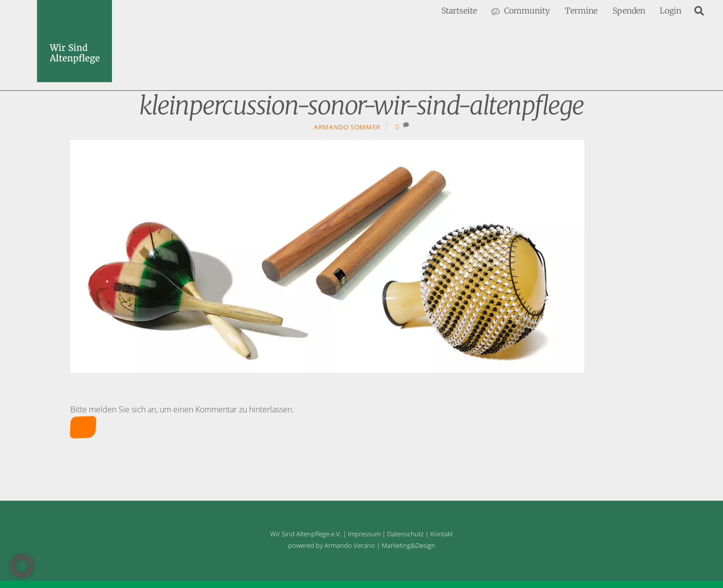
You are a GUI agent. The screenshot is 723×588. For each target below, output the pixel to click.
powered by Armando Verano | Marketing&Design (362, 545)
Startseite (459, 11)
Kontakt (442, 534)
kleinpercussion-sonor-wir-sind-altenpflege (361, 106)
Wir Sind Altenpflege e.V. (306, 534)
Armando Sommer (347, 127)
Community (521, 11)
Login (671, 11)
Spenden (629, 11)
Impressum (364, 534)
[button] (22, 566)
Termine (581, 11)
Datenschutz (405, 534)
